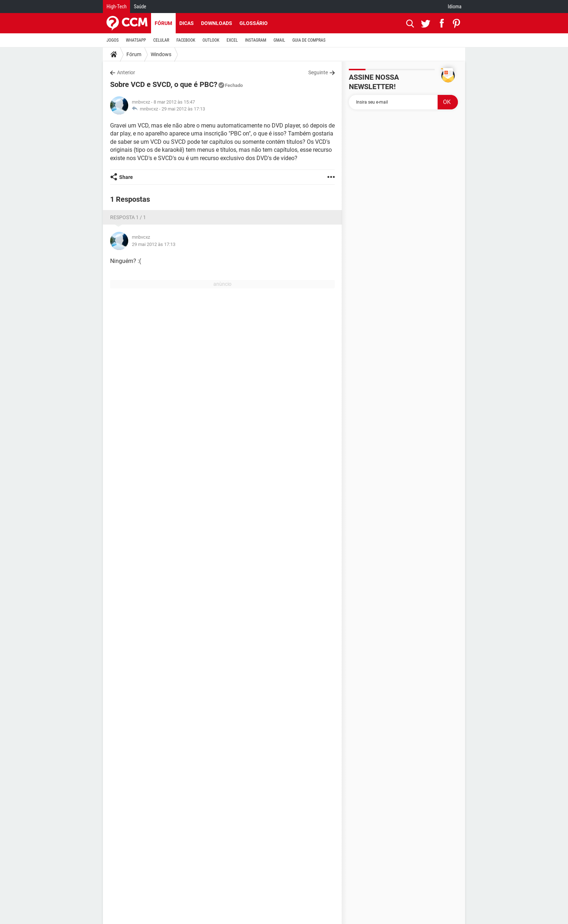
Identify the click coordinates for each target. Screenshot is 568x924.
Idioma (455, 7)
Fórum (163, 23)
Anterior (126, 72)
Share (126, 177)
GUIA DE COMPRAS (309, 40)
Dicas (187, 23)
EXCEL (232, 40)
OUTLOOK (211, 40)
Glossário (254, 23)
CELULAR (161, 40)
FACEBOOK (186, 40)
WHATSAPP (136, 40)
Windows (161, 54)
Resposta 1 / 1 (128, 217)
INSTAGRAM (256, 40)
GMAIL (279, 40)
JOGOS (113, 40)
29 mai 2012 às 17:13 (183, 109)
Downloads (217, 23)
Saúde (140, 7)
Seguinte (318, 72)
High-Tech (116, 7)
